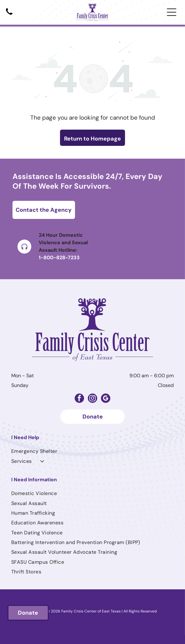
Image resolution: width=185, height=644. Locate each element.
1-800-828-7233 (59, 258)
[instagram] (92, 399)
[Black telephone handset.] (9, 15)
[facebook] (79, 399)
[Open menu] (172, 12)
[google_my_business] (106, 399)
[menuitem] (92, 451)
